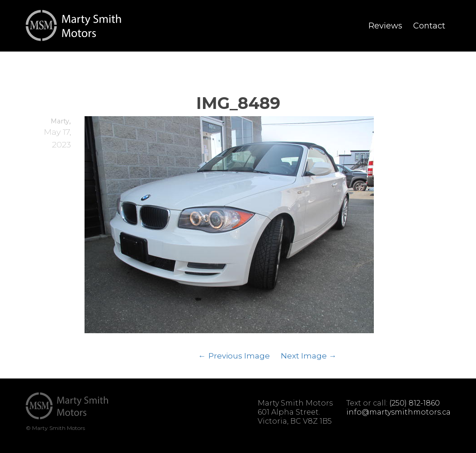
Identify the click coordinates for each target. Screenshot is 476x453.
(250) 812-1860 (415, 403)
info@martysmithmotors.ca (398, 412)
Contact (429, 26)
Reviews (385, 26)
